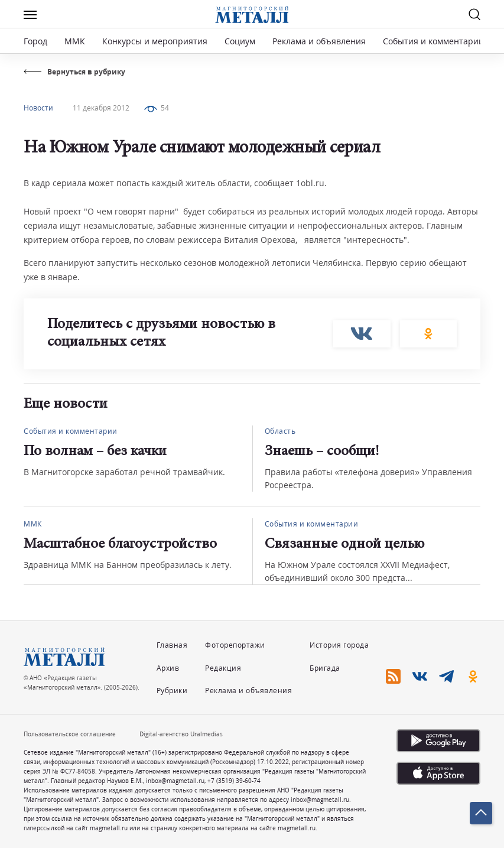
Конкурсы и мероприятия (156, 41)
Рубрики (172, 691)
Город (35, 41)
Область (280, 431)
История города (339, 645)
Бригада (325, 668)
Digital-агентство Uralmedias (181, 734)
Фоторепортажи (235, 645)
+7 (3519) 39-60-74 (234, 781)
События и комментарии (433, 41)
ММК (75, 41)
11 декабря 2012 (101, 108)
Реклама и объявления (319, 41)
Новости (38, 108)
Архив (168, 668)
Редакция (223, 668)
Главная (172, 645)
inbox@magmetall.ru (175, 781)
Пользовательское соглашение (70, 734)
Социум (240, 41)
